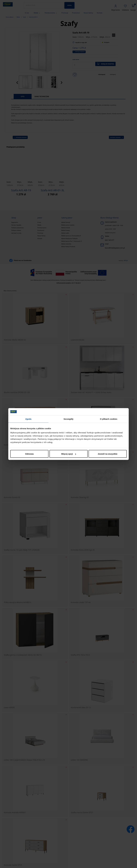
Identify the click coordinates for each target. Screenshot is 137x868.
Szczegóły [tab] (68, 419)
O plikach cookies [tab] (109, 419)
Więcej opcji (69, 454)
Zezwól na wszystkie (108, 454)
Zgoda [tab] (28, 419)
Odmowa (29, 454)
